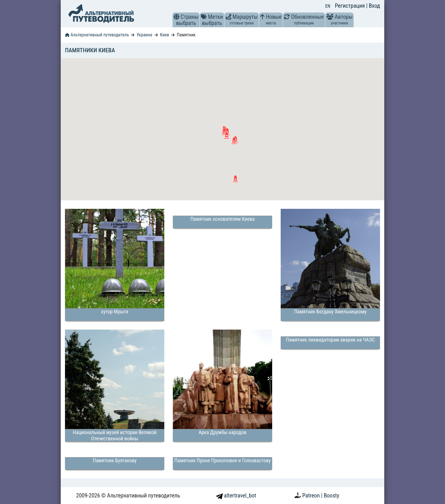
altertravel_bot (236, 495)
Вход (374, 6)
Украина (144, 35)
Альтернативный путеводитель (97, 35)
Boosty (331, 495)
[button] (177, 17)
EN (328, 6)
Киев (164, 35)
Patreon (312, 495)
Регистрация (350, 6)
